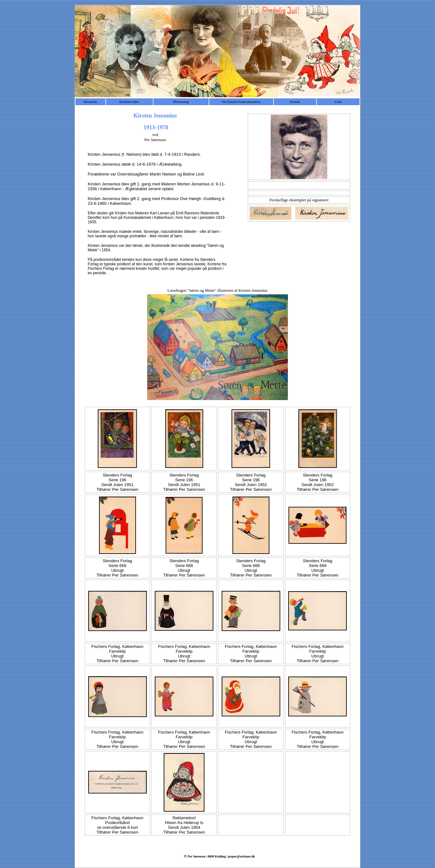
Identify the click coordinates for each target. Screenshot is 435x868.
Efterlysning (181, 102)
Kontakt (295, 102)
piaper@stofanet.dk (242, 856)
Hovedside (90, 102)
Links (338, 102)
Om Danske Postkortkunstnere (241, 102)
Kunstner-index (129, 102)
